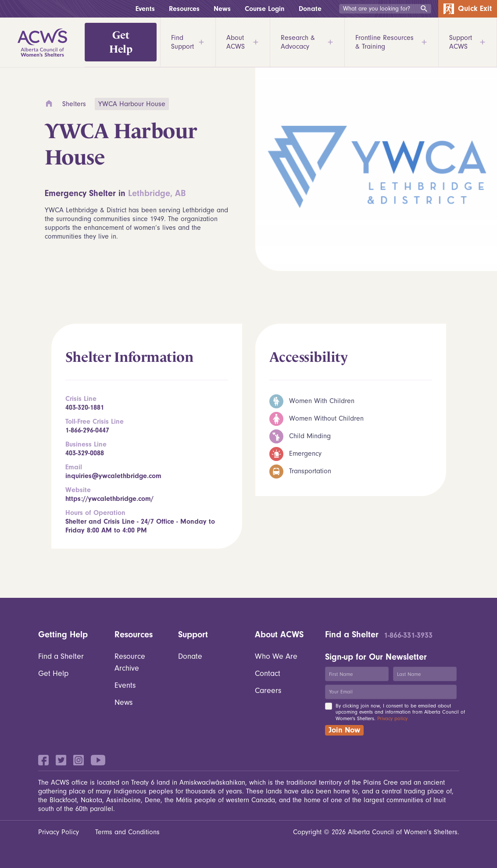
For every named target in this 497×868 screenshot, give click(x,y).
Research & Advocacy (307, 42)
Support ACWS (468, 42)
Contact (268, 673)
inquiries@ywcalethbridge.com (113, 476)
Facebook (43, 760)
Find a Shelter (61, 656)
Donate (310, 9)
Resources (184, 9)
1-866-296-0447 (87, 430)
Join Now (344, 730)
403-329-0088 (85, 453)
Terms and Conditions (127, 832)
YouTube (98, 760)
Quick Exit (468, 9)
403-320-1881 (85, 407)
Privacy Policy (59, 832)
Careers (268, 691)
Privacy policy (392, 718)
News (222, 9)
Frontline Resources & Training (392, 42)
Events (145, 9)
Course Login (265, 9)
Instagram (79, 760)
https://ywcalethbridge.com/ (109, 499)
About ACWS (243, 42)
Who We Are (276, 656)
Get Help (121, 42)
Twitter (61, 760)
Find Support (188, 42)
